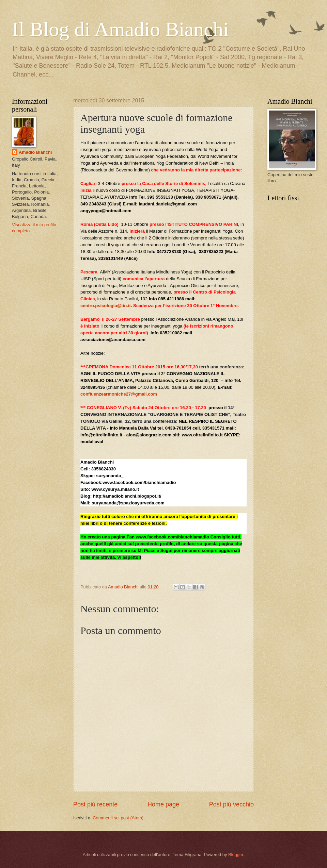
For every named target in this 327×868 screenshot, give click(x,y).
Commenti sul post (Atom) (118, 818)
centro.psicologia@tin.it (106, 306)
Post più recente (95, 804)
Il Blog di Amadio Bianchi (120, 29)
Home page (163, 804)
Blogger (236, 855)
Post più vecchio (231, 804)
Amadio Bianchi (35, 152)
